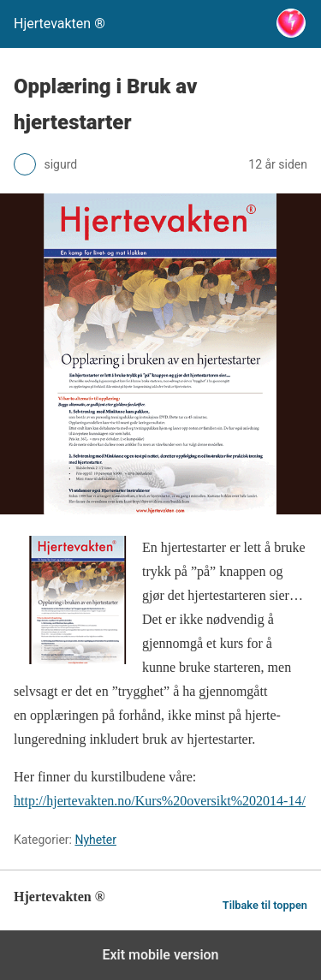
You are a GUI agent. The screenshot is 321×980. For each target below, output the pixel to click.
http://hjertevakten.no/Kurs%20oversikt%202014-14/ (160, 801)
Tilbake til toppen (265, 905)
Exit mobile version (160, 955)
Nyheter (95, 840)
